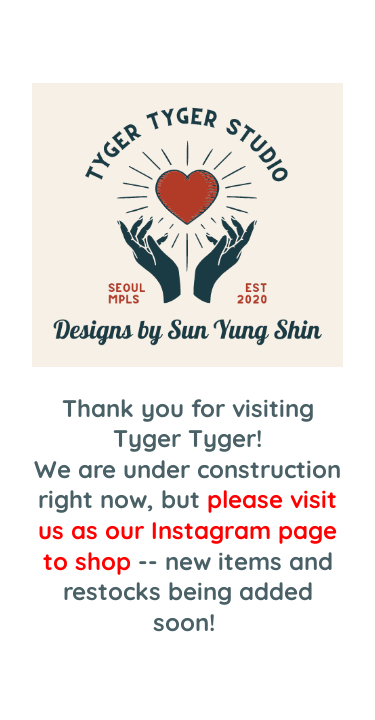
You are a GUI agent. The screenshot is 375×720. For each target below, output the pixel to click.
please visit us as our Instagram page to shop (187, 529)
